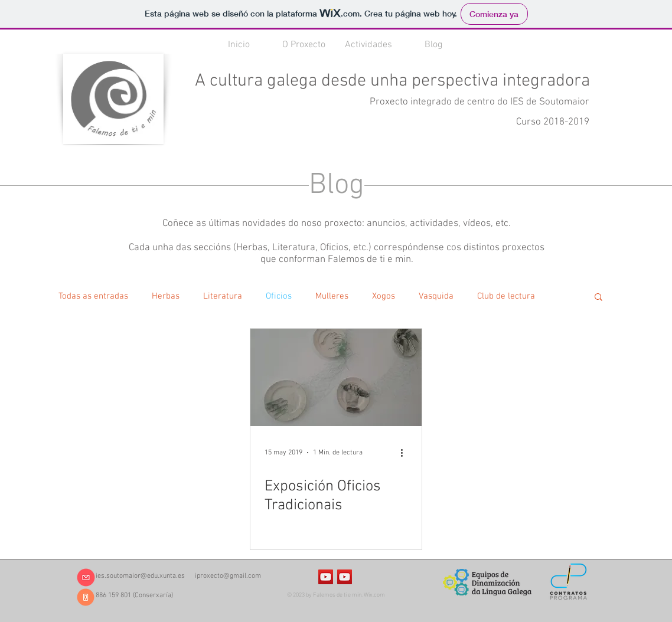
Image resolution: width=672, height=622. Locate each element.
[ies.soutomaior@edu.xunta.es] (86, 577)
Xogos (384, 296)
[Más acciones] (406, 453)
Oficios (279, 296)
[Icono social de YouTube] (326, 577)
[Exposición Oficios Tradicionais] (336, 377)
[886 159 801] (86, 597)
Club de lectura (506, 296)
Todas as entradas (93, 296)
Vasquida (436, 296)
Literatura (223, 296)
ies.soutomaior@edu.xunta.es (140, 576)
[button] (598, 298)
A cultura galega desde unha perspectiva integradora (392, 81)
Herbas (166, 296)
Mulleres (332, 296)
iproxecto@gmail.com (228, 576)
